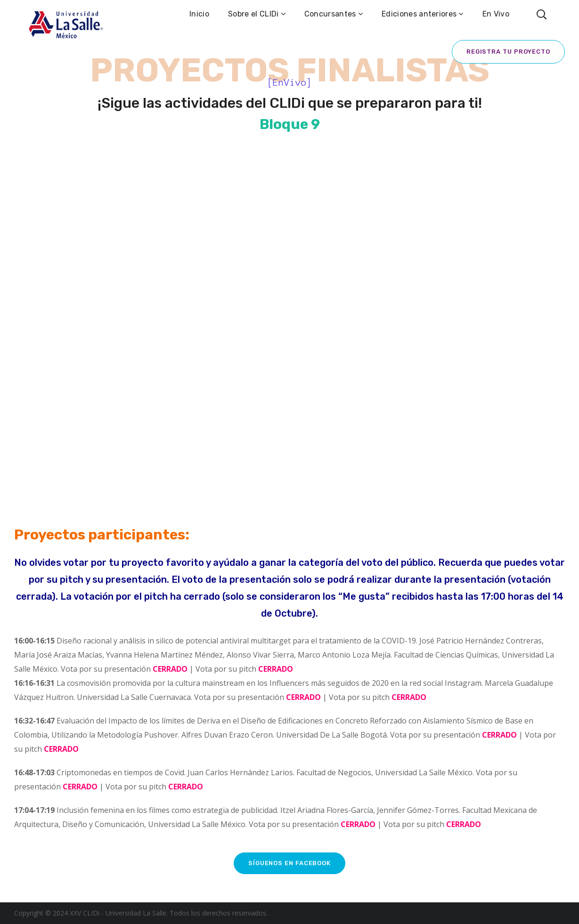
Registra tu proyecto (508, 52)
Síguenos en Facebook (289, 863)
